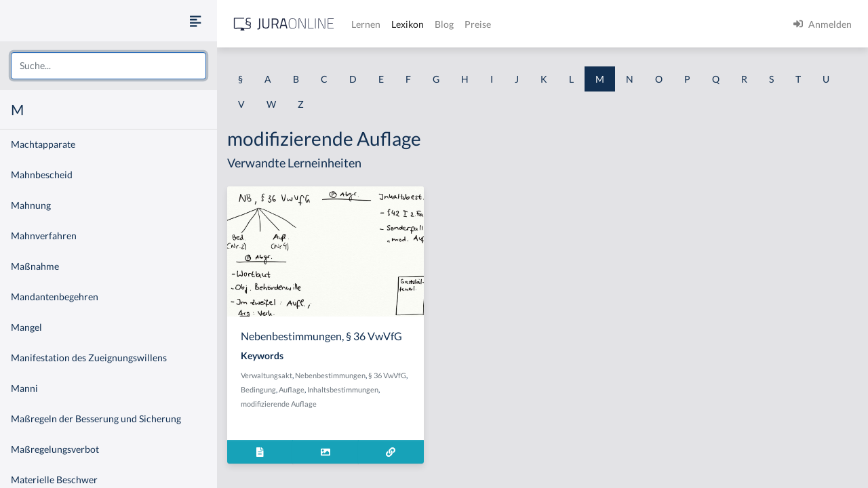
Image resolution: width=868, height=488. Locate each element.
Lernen (366, 24)
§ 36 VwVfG (387, 375)
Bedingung (258, 389)
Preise (478, 24)
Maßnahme (35, 266)
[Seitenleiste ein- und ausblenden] (195, 21)
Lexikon (408, 24)
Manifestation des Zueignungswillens (89, 358)
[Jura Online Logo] (284, 24)
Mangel (26, 327)
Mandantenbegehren (55, 297)
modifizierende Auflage (279, 404)
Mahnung (31, 205)
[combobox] (108, 66)
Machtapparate (43, 144)
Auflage (292, 389)
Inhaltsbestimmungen (343, 389)
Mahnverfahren (44, 236)
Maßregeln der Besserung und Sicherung (96, 419)
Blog (444, 24)
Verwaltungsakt (267, 375)
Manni (24, 388)
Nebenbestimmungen (330, 375)
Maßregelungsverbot (55, 449)
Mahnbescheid (42, 175)
